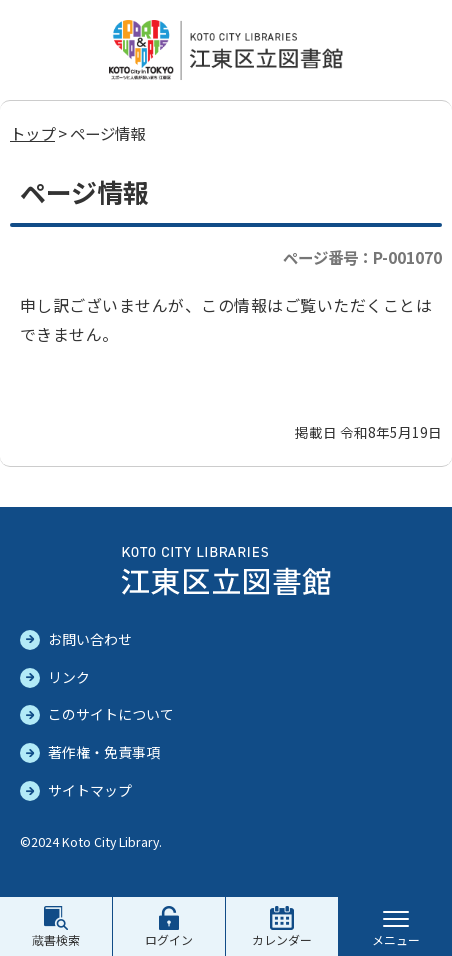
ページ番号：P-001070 (362, 257)
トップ (32, 133)
